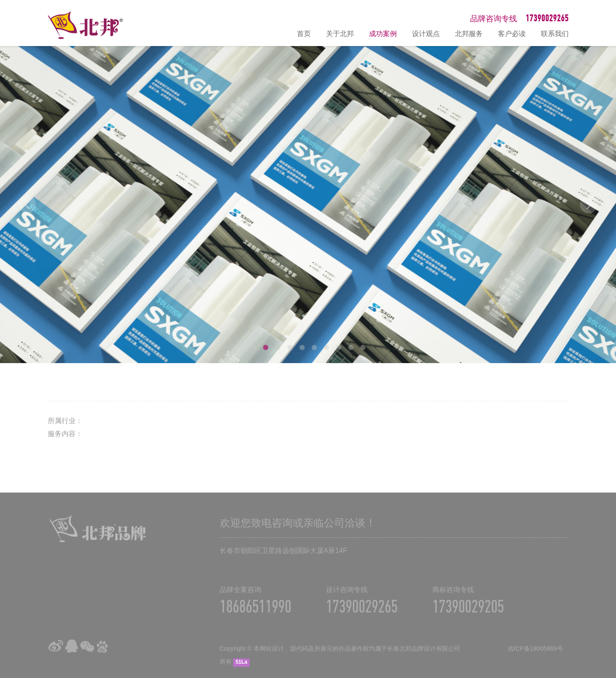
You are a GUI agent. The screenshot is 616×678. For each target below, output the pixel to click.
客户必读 (512, 34)
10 (363, 347)
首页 (304, 34)
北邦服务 (469, 34)
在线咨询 (605, 579)
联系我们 (555, 34)
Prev (27, 205)
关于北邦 (340, 34)
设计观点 (426, 34)
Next (589, 205)
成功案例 (383, 34)
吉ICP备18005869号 (536, 654)
